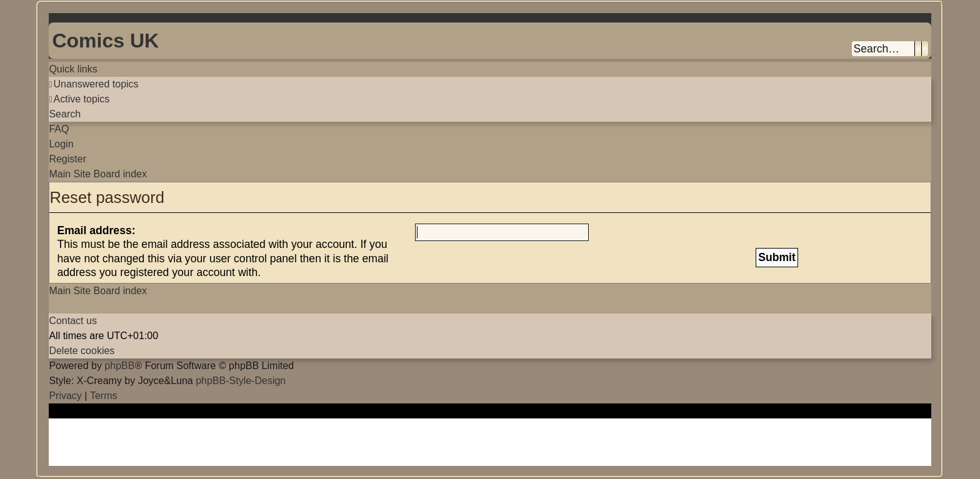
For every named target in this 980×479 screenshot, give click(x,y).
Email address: (96, 230)
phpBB (119, 366)
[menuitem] (93, 84)
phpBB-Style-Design (241, 381)
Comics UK (105, 41)
